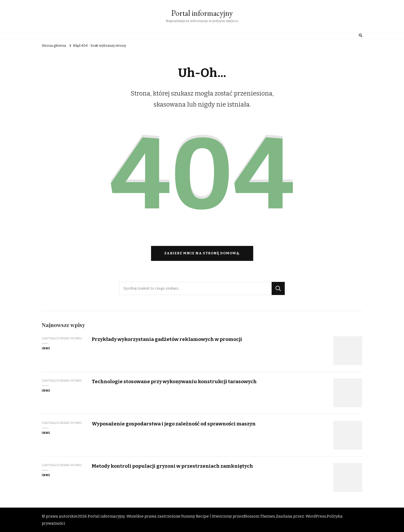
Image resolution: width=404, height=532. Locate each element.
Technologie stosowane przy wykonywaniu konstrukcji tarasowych (174, 381)
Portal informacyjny (202, 13)
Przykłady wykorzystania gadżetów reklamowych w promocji (167, 339)
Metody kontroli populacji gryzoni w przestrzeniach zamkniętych (172, 466)
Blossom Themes (259, 516)
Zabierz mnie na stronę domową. (202, 253)
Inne (46, 348)
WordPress (316, 516)
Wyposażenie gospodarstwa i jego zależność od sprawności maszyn (174, 424)
